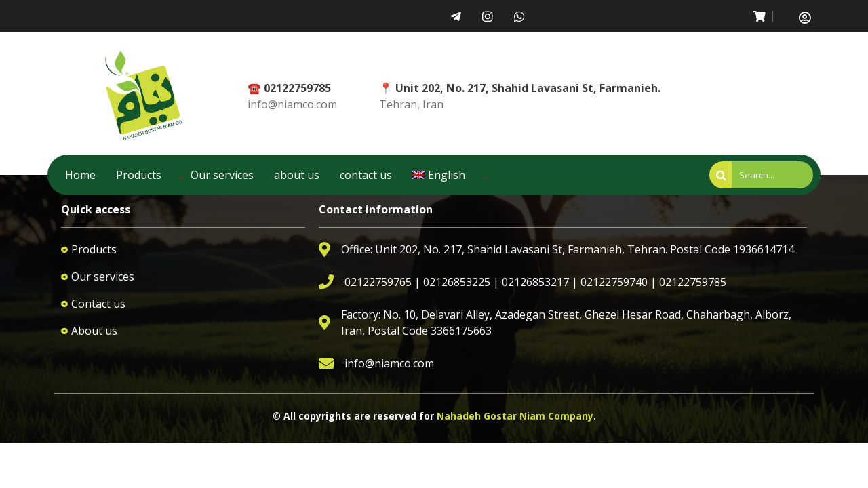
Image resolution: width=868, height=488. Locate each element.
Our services (222, 175)
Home (80, 175)
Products (139, 175)
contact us (366, 175)
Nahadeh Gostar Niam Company (515, 416)
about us (297, 175)
